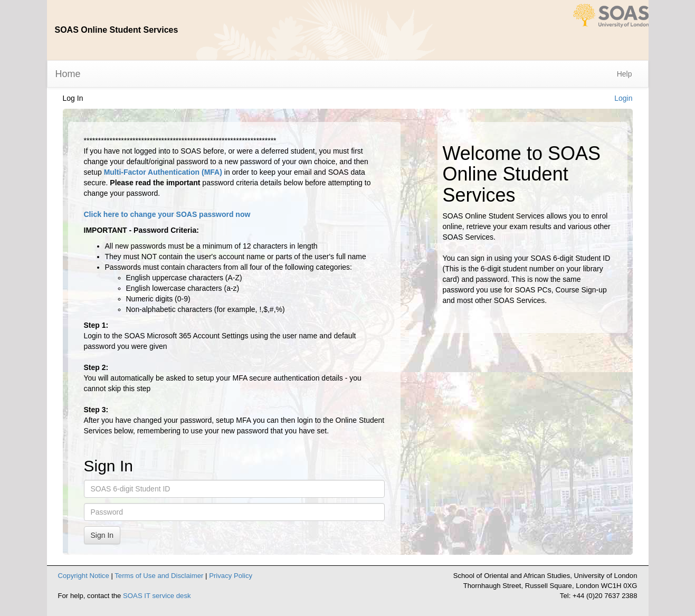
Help (625, 74)
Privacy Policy (231, 576)
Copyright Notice (84, 576)
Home (68, 74)
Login (623, 98)
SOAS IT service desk (157, 596)
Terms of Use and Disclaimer (159, 576)
